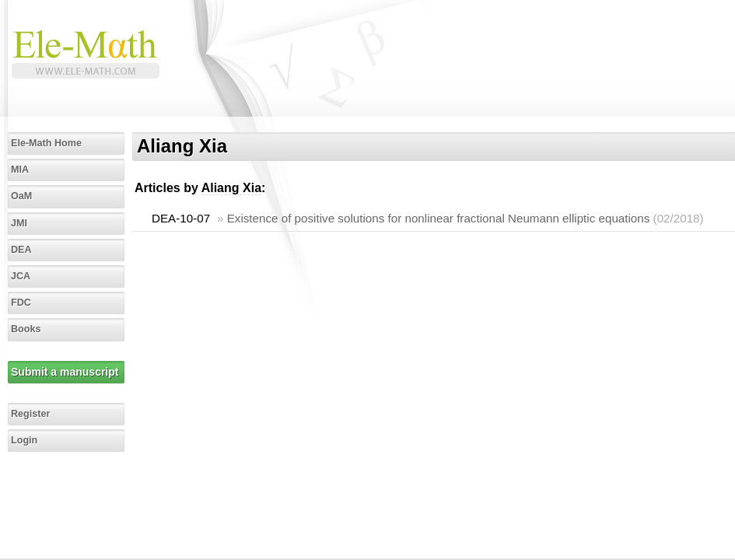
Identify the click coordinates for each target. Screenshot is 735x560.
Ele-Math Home (46, 143)
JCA (21, 276)
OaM (21, 196)
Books (26, 329)
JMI (19, 223)
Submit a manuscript (65, 372)
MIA (20, 170)
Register (30, 414)
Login (24, 440)
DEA (21, 250)
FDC (21, 303)
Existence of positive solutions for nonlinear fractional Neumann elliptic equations (439, 218)
